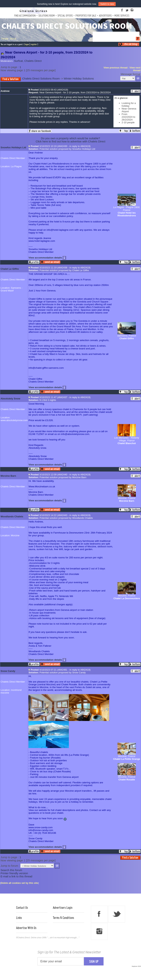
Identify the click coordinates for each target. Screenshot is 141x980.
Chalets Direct (33, 61)
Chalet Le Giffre (10, 269)
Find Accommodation (25, 16)
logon (27, 44)
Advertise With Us (26, 928)
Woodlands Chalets (12, 516)
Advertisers (105, 16)
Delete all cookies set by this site (19, 883)
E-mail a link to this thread (16, 876)
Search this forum (11, 870)
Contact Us (22, 908)
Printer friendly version (14, 873)
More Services (122, 16)
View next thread (135, 69)
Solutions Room (47, 16)
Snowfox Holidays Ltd (13, 147)
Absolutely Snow (10, 399)
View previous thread (116, 68)
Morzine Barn (8, 476)
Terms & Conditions (63, 918)
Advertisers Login (63, 908)
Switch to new (107, 4)
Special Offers (65, 16)
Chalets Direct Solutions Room (41, 78)
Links (19, 918)
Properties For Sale (86, 16)
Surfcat (19, 61)
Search (13, 39)
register (34, 44)
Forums (5, 39)
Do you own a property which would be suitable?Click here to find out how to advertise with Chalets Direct (70, 140)
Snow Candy (8, 671)
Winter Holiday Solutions (79, 78)
